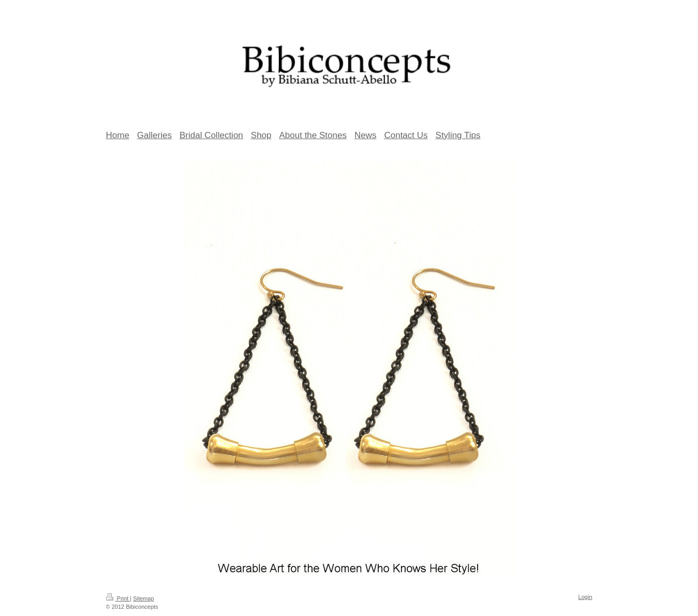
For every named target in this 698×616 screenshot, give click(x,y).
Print (118, 598)
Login (585, 597)
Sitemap (143, 598)
